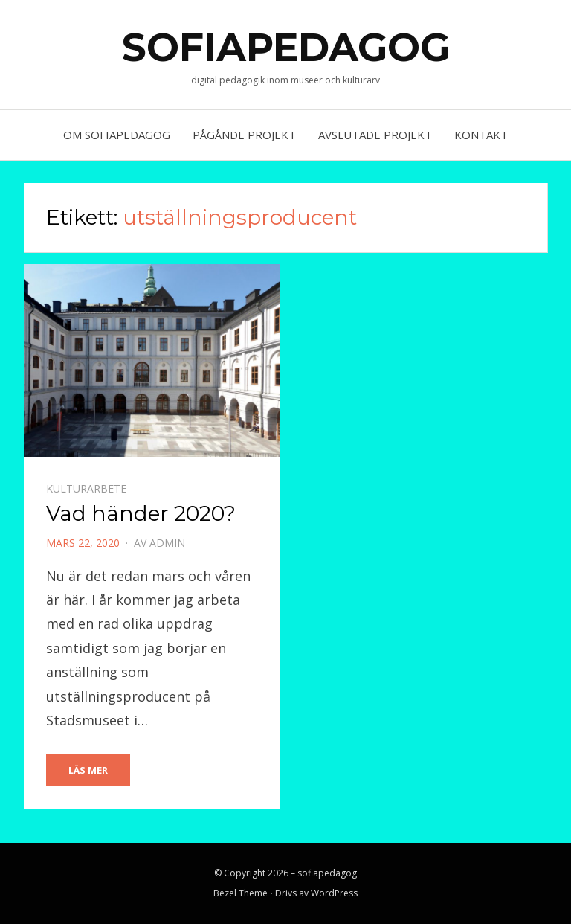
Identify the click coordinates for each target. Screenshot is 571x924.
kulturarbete (86, 488)
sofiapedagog (286, 47)
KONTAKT (481, 135)
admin (167, 543)
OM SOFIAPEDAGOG (117, 135)
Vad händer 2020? (141, 513)
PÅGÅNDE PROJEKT (244, 135)
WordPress (334, 893)
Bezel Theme (241, 893)
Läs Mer (88, 770)
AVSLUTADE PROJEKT (375, 135)
